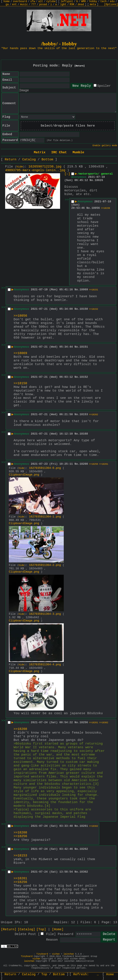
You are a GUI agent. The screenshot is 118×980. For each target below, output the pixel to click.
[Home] (58, 930)
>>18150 (106, 208)
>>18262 (93, 415)
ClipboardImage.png (24, 475)
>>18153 (20, 856)
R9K (72, 5)
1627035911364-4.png (45, 665)
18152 (84, 377)
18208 (84, 464)
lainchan (69, 954)
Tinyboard (42, 954)
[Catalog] (26, 930)
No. (92, 180)
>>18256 (93, 464)
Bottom (47, 160)
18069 (84, 290)
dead (81, 5)
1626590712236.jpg (45, 167)
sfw (33, 2)
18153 (84, 414)
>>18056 (20, 316)
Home (110, 975)
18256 (84, 722)
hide (20, 167)
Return (11, 160)
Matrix (40, 152)
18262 (84, 849)
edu (112, 2)
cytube (51, 2)
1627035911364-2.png (45, 565)
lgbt (63, 5)
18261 (84, 826)
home (7, 2)
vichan (56, 954)
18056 (96, 208)
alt (41, 2)
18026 (99, 180)
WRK (84, 2)
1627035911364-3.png (45, 614)
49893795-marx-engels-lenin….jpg (35, 170)
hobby (93, 2)
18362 (84, 872)
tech (103, 2)
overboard (20, 2)
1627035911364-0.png (45, 468)
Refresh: (86, 975)
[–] (67, 174)
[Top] (41, 930)
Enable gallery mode (105, 146)
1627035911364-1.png (45, 517)
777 (34, 5)
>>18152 (93, 309)
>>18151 (93, 290)
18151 (84, 347)
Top (44, 975)
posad (43, 5)
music (24, 5)
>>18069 (20, 353)
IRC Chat (59, 152)
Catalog (29, 160)
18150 (84, 309)
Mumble (78, 152)
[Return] (80, 66)
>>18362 (104, 723)
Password (65, 934)
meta (93, 5)
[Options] (111, 5)
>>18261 (104, 464)
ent (14, 5)
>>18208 (20, 729)
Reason (52, 940)
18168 (84, 434)
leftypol (67, 2)
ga (7, 5)
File (50, 934)
